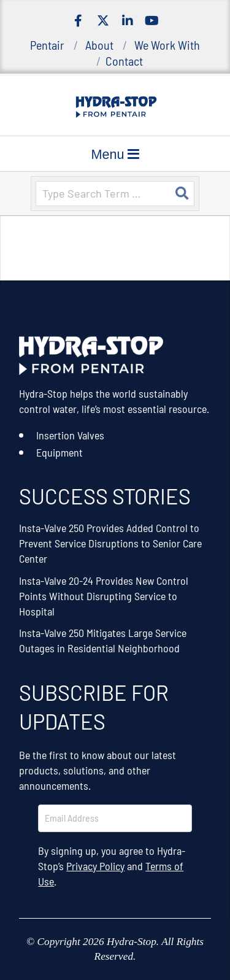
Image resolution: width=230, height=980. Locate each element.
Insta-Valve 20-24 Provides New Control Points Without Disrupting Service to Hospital (104, 596)
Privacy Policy (95, 866)
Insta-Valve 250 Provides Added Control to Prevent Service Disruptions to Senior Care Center (110, 543)
